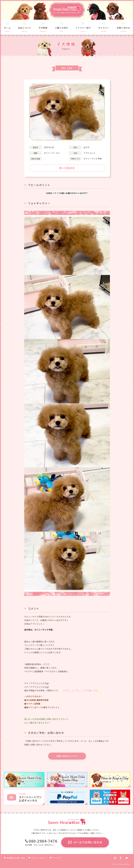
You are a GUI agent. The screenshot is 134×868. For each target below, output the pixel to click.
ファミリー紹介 (83, 28)
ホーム (7, 28)
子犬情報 (43, 28)
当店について (25, 28)
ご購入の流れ (62, 28)
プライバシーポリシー (39, 858)
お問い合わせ (123, 28)
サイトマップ (57, 858)
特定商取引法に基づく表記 (16, 858)
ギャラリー (104, 28)
